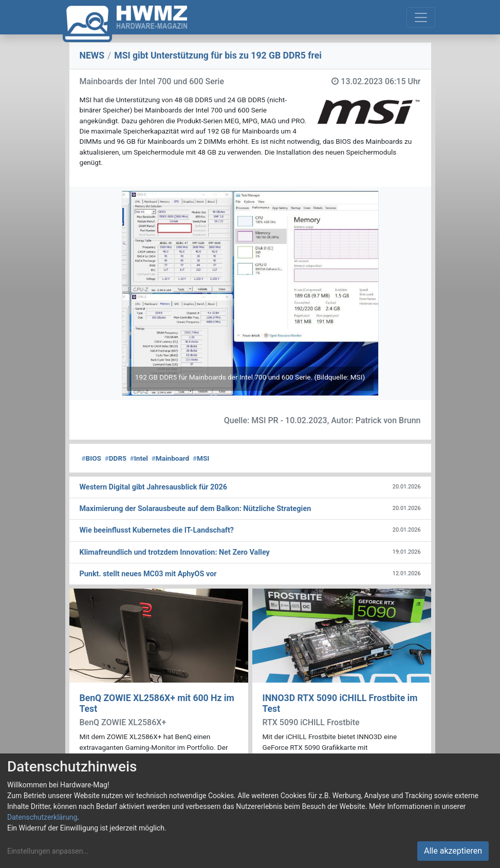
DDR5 (116, 458)
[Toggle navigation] (421, 17)
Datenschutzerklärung (42, 817)
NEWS (92, 55)
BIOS (91, 458)
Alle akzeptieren (453, 851)
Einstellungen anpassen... (48, 851)
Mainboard (171, 458)
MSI (201, 458)
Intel (139, 458)
